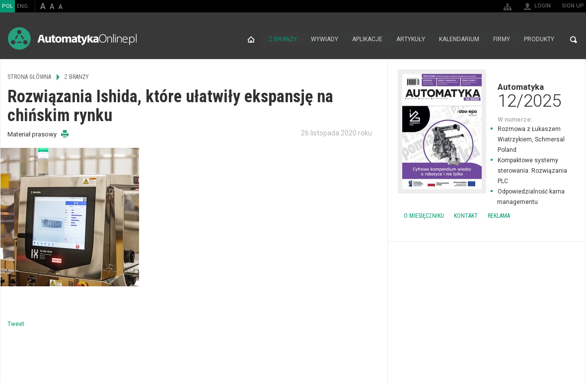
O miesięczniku (424, 216)
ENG (22, 6)
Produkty (539, 40)
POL (7, 6)
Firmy (502, 40)
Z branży (283, 40)
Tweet (16, 324)
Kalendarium (459, 40)
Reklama (499, 216)
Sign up (573, 6)
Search (574, 40)
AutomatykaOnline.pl (72, 38)
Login (543, 6)
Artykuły (411, 40)
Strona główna (251, 40)
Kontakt (466, 216)
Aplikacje (367, 40)
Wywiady (325, 40)
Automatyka (487, 95)
